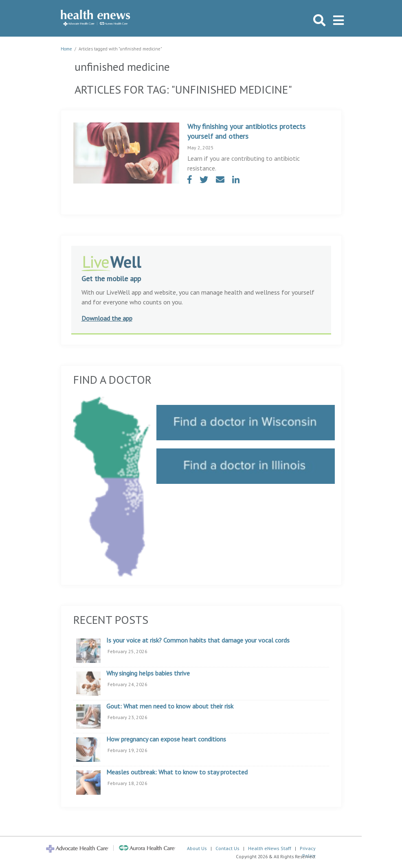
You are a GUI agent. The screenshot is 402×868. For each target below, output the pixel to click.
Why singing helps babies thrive (148, 673)
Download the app (107, 318)
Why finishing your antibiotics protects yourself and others (246, 131)
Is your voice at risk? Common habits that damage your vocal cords (198, 641)
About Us (197, 848)
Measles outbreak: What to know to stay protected (177, 772)
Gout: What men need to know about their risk (170, 706)
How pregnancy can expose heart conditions (166, 739)
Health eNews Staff (270, 848)
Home (66, 49)
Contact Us (227, 848)
